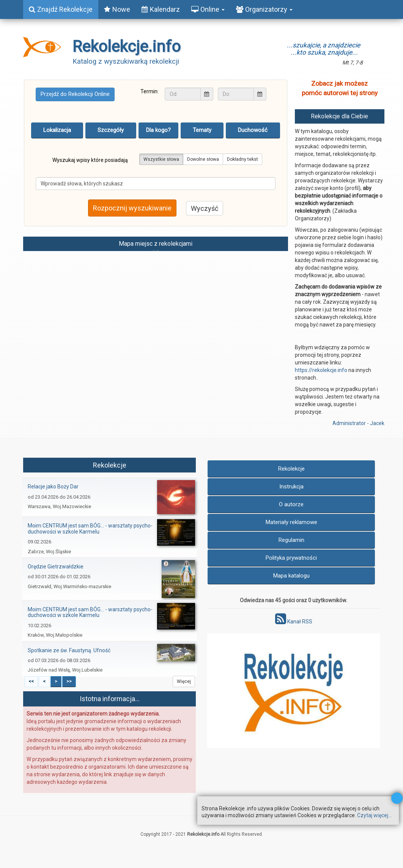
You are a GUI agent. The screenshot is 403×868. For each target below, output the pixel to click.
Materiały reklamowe (291, 522)
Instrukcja (291, 487)
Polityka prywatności (291, 558)
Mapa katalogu (291, 576)
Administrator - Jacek (358, 423)
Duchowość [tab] (253, 130)
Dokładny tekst (242, 159)
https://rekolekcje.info (321, 370)
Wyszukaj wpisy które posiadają (90, 160)
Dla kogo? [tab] (158, 130)
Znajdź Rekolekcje (61, 9)
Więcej (184, 681)
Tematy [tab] (202, 130)
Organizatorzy (264, 9)
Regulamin (291, 540)
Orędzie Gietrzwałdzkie (56, 567)
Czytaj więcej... (374, 815)
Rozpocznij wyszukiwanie (132, 208)
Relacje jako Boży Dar (53, 487)
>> (69, 681)
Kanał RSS (294, 622)
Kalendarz (161, 9)
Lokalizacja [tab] (57, 130)
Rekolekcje (291, 469)
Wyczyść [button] (205, 208)
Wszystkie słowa (161, 159)
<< (31, 681)
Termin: (150, 91)
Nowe (117, 9)
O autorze (291, 504)
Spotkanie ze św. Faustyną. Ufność (69, 650)
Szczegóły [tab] (111, 130)
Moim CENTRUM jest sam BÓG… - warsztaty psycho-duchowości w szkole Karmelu (90, 528)
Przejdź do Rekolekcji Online (75, 94)
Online (208, 9)
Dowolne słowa (203, 159)
